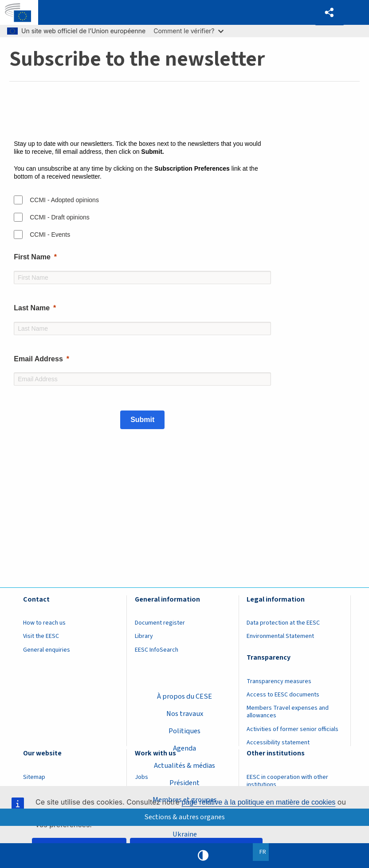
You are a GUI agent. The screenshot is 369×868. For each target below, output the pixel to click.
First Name (32, 257)
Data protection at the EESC (283, 623)
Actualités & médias (185, 765)
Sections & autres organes (184, 817)
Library (144, 636)
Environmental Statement (280, 636)
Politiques (185, 731)
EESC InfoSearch (157, 650)
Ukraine (184, 834)
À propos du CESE (184, 696)
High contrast (203, 856)
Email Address (38, 359)
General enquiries (47, 650)
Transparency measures (279, 681)
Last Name (32, 308)
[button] (330, 13)
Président (184, 782)
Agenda (185, 748)
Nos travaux (185, 713)
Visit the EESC (41, 636)
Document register (160, 623)
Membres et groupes (185, 800)
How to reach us (44, 623)
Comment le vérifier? (188, 31)
